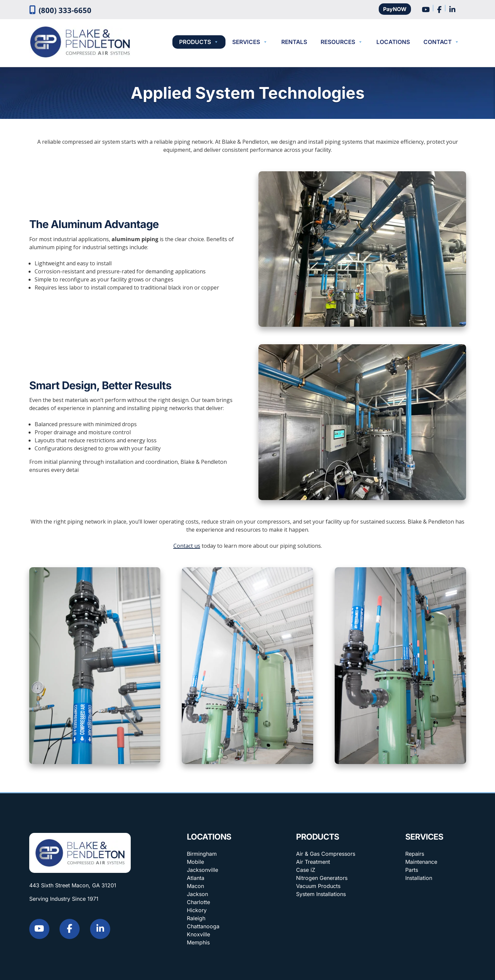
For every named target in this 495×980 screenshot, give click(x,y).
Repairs (415, 854)
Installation (419, 878)
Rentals (294, 42)
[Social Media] (426, 9)
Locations (393, 42)
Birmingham (202, 854)
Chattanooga (203, 926)
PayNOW (395, 9)
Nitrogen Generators (322, 878)
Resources (342, 42)
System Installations (321, 894)
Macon (195, 886)
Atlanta (196, 878)
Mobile (195, 862)
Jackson (197, 894)
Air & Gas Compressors (326, 854)
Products (199, 42)
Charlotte (198, 902)
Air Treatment (313, 862)
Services (250, 42)
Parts (412, 870)
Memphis (198, 942)
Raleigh (196, 918)
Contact (441, 42)
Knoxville (198, 934)
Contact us (187, 546)
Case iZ (306, 870)
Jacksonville (202, 870)
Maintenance (421, 862)
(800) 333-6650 (65, 10)
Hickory (197, 910)
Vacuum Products (318, 886)
